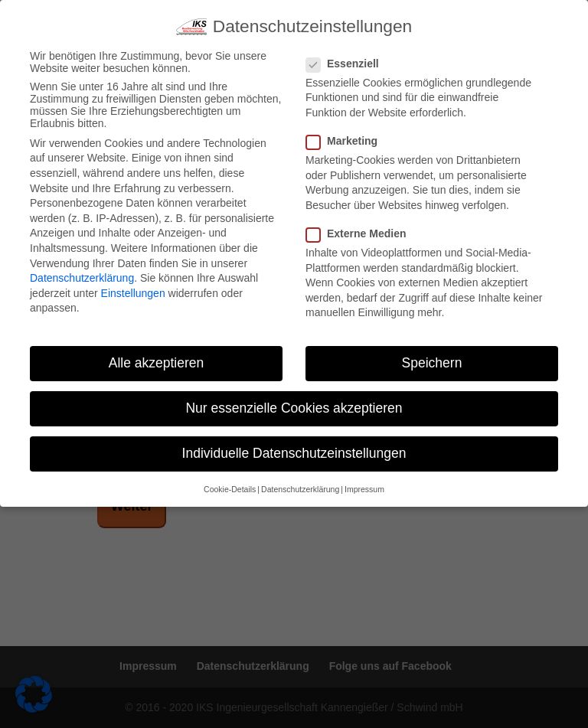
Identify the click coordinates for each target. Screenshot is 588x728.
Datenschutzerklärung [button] (300, 489)
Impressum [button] (364, 489)
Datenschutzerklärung (82, 278)
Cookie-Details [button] (230, 489)
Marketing (348, 141)
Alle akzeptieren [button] (157, 363)
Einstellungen (133, 293)
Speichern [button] (432, 363)
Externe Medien (362, 233)
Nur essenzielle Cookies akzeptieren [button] (294, 408)
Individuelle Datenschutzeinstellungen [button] (294, 453)
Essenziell (349, 64)
